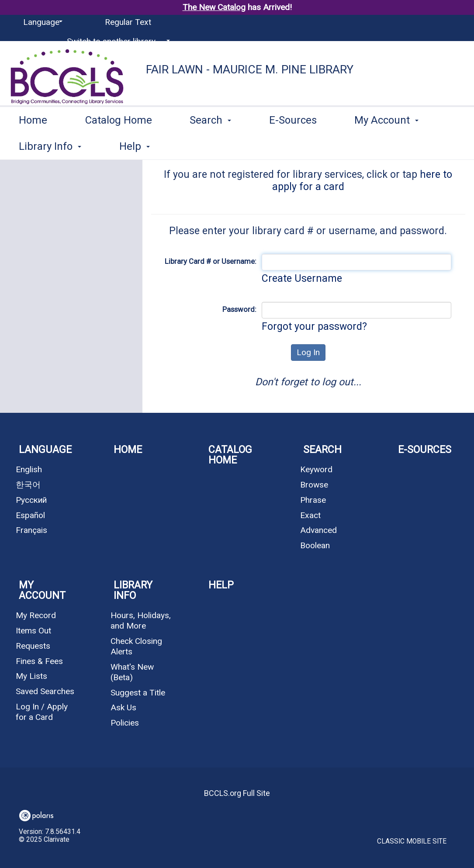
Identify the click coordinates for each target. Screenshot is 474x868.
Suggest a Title (138, 693)
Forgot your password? (314, 327)
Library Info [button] (133, 590)
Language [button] (45, 450)
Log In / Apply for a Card (42, 712)
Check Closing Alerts (136, 646)
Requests (33, 646)
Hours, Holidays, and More (141, 621)
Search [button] (210, 145)
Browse (314, 485)
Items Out (33, 631)
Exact (310, 515)
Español (30, 515)
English (29, 469)
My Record (36, 615)
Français (31, 530)
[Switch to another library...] (117, 41)
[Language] (41, 22)
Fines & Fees (39, 661)
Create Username (302, 278)
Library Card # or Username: (211, 261)
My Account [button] (42, 590)
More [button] (374, 146)
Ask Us (123, 707)
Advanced (318, 530)
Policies (125, 723)
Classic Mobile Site (412, 841)
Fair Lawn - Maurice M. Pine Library (250, 69)
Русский (31, 500)
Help (221, 585)
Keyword (316, 469)
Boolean (315, 545)
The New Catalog (214, 7)
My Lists (31, 676)
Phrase (313, 500)
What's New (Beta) (132, 672)
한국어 (28, 485)
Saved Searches (45, 691)
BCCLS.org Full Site (237, 793)
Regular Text (128, 22)
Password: (239, 309)
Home (33, 145)
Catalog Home (119, 145)
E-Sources (293, 145)
